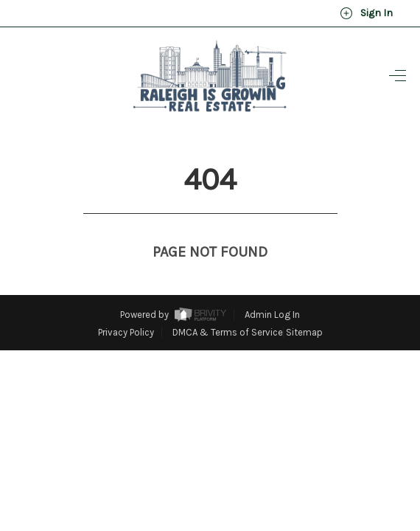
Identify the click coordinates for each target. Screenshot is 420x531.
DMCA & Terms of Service (228, 305)
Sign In (366, 13)
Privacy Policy (126, 305)
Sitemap (304, 305)
